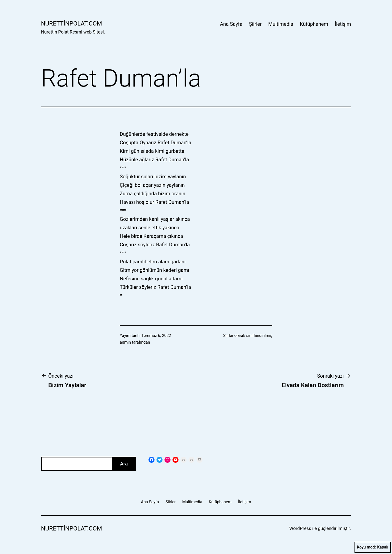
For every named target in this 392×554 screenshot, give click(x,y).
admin (125, 342)
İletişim (343, 24)
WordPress (300, 528)
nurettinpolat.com (71, 24)
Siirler (228, 336)
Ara (124, 464)
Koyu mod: (373, 547)
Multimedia (281, 24)
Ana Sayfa (231, 24)
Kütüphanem (314, 24)
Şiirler (255, 24)
